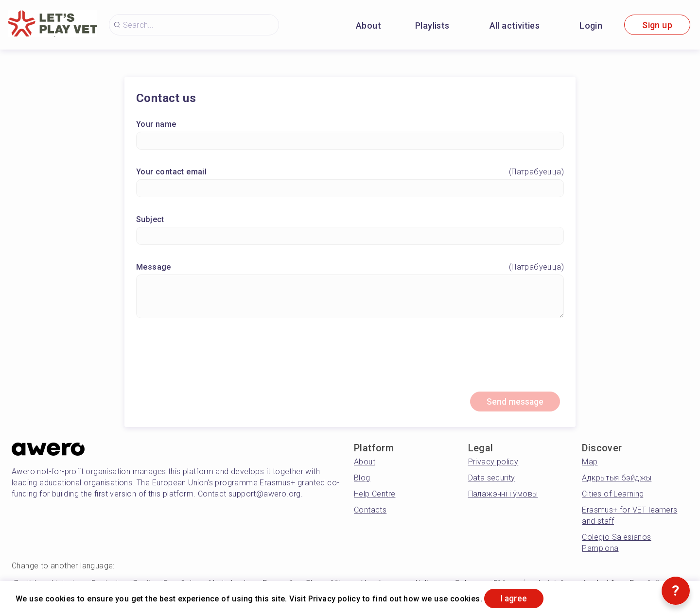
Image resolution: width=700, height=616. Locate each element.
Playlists (432, 26)
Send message (513, 402)
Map (590, 463)
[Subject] (350, 236)
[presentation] (350, 359)
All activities (515, 26)
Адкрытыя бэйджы (617, 479)
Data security (492, 479)
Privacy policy (493, 463)
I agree (516, 598)
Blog (362, 479)
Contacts (370, 511)
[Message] (350, 297)
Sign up (657, 25)
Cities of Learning (613, 495)
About (368, 26)
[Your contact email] (350, 189)
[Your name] (350, 141)
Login (591, 26)
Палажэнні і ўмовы (503, 495)
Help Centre (375, 495)
